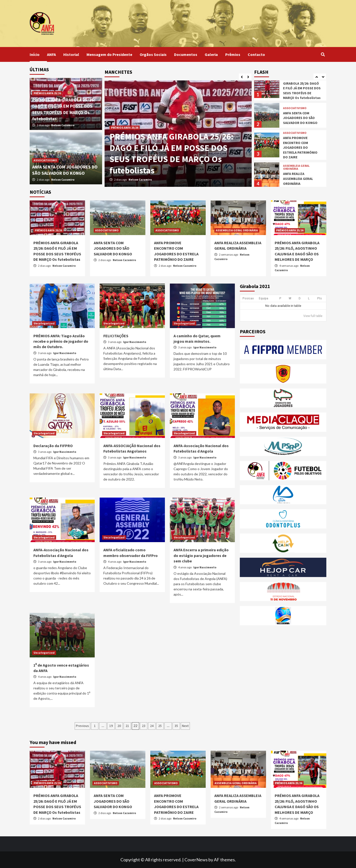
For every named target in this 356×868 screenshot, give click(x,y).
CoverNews (196, 860)
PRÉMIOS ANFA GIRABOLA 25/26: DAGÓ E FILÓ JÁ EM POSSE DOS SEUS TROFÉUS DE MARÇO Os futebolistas (171, 154)
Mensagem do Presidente (109, 54)
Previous (82, 726)
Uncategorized (44, 323)
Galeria (211, 54)
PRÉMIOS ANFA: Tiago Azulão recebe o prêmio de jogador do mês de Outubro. (61, 341)
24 (152, 726)
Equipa (264, 298)
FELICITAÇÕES (116, 336)
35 (176, 726)
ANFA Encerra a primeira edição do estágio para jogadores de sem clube (201, 555)
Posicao (248, 298)
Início (35, 54)
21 (127, 726)
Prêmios (233, 54)
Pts (320, 298)
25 (160, 726)
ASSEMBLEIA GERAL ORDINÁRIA (296, 167)
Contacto (256, 54)
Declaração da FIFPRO (53, 446)
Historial (71, 54)
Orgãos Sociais (153, 54)
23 (144, 726)
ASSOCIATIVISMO (45, 160)
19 (111, 726)
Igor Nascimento (65, 353)
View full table (313, 316)
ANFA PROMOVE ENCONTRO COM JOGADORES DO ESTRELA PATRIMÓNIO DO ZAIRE (300, 147)
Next (185, 726)
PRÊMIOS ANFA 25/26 (125, 128)
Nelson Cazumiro (140, 180)
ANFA (51, 54)
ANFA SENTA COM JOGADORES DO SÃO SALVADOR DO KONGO (300, 118)
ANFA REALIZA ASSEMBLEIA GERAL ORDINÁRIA (298, 179)
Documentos (186, 54)
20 (119, 726)
